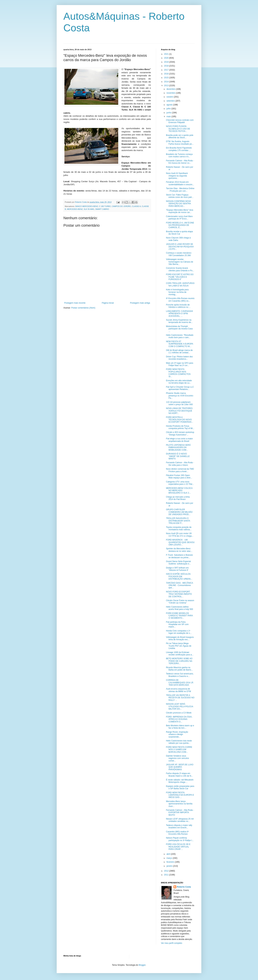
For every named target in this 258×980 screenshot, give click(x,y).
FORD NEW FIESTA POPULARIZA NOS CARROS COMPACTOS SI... (178, 373)
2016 (167, 74)
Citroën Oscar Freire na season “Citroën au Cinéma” (180, 602)
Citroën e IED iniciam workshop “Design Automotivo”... (180, 433)
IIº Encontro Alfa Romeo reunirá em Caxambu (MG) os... (180, 300)
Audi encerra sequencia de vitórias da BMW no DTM (178, 690)
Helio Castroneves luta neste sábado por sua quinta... (179, 742)
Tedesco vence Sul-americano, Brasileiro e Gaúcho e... (180, 675)
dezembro (171, 89)
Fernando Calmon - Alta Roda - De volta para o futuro (180, 464)
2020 (167, 58)
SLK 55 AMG (89, 209)
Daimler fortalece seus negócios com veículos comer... (177, 758)
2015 (167, 78)
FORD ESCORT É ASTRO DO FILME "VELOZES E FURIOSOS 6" (180, 277)
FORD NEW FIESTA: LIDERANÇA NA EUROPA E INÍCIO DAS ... (180, 795)
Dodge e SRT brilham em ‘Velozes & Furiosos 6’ (177, 569)
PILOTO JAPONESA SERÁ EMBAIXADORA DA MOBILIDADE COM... (178, 447)
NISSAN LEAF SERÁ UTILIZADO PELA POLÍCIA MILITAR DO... (180, 706)
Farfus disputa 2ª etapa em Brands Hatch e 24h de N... (179, 775)
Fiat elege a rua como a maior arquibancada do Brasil (179, 440)
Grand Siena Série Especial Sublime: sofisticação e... (178, 563)
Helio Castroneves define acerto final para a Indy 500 (179, 608)
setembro (171, 101)
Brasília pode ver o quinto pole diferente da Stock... (180, 136)
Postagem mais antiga (140, 303)
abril (169, 854)
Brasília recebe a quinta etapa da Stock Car (179, 233)
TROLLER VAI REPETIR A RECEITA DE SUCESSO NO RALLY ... (180, 698)
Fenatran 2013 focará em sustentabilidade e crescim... (180, 183)
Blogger (142, 965)
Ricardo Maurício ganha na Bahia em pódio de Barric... (179, 669)
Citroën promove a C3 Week (179, 713)
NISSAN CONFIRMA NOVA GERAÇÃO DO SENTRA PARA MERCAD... (178, 204)
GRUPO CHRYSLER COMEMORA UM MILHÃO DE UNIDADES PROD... (179, 512)
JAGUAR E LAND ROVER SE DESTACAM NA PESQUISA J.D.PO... (180, 247)
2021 (167, 54)
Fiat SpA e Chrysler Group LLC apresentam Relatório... (180, 388)
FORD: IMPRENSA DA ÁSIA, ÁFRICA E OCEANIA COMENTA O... (179, 719)
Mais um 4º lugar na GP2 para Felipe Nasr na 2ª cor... (180, 364)
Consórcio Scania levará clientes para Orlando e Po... (180, 269)
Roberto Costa (184, 887)
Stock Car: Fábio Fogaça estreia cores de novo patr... (180, 196)
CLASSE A (136, 206)
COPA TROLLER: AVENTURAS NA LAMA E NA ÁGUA (180, 284)
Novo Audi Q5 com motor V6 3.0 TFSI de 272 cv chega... (180, 535)
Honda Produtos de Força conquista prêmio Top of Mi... (180, 427)
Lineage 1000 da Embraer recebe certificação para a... (180, 654)
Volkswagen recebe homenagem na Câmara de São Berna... (180, 262)
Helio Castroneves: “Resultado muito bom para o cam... (180, 336)
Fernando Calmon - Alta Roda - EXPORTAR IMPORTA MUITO (180, 813)
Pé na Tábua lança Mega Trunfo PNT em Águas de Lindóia (179, 646)
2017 (167, 70)
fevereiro (171, 862)
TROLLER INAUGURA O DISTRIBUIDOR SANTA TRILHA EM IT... (178, 521)
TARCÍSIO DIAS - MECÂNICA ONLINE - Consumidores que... (179, 585)
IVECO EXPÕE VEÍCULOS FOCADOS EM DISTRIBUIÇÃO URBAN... (179, 576)
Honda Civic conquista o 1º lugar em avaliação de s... (179, 632)
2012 (167, 871)
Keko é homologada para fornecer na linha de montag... (177, 292)
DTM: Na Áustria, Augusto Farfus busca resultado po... (180, 143)
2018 (167, 66)
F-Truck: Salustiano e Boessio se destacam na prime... (179, 556)
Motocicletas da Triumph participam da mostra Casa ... (179, 329)
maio (169, 117)
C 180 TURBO (105, 206)
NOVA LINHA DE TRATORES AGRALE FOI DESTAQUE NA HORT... (179, 411)
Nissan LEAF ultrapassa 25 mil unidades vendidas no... (180, 820)
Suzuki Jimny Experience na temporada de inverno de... (179, 321)
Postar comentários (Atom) (83, 308)
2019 (167, 62)
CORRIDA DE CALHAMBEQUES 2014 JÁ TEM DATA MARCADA (180, 683)
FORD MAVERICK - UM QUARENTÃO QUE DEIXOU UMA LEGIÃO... (180, 542)
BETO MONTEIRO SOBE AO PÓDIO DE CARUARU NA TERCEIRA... (179, 661)
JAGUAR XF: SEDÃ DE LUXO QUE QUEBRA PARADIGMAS (180, 767)
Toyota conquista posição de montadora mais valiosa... (179, 528)
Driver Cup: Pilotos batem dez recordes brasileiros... (179, 358)
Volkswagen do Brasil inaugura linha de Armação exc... (180, 638)
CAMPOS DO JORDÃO (121, 206)
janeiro (170, 866)
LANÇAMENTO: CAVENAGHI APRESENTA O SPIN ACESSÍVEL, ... (179, 314)
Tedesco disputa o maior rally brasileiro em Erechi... (179, 826)
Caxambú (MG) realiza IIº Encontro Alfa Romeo (177, 833)
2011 (167, 875)
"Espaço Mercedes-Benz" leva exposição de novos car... (180, 211)
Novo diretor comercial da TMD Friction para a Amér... (180, 470)
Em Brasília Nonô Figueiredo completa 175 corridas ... (179, 149)
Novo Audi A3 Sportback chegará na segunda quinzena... (177, 176)
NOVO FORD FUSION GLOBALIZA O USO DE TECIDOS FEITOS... (178, 129)
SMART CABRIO (102, 209)
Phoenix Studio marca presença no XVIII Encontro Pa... (180, 396)
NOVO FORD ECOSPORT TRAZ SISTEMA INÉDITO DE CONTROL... (179, 594)
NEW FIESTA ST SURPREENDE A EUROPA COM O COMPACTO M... (180, 344)
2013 (167, 86)
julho (169, 109)
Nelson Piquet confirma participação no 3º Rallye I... (180, 839)
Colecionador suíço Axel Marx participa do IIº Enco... (179, 218)
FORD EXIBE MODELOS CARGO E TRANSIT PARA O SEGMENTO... (179, 616)
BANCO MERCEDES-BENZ (87, 206)
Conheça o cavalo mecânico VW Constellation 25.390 (179, 254)
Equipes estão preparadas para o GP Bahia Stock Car (180, 787)
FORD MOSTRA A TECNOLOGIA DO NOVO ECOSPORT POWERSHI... (180, 420)
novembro (171, 93)
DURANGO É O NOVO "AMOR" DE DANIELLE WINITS (178, 456)
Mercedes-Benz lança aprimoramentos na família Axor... (179, 804)
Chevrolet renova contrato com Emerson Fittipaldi (180, 121)
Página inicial (108, 303)
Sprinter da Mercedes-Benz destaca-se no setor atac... (179, 550)
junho (169, 113)
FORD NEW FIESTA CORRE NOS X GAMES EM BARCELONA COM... (179, 750)
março (170, 858)
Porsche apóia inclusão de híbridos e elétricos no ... (178, 306)
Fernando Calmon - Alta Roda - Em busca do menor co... (180, 162)
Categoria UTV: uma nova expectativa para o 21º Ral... (180, 483)
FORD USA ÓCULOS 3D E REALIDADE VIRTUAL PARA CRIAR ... (178, 847)
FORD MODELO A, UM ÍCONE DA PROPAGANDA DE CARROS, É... (180, 225)
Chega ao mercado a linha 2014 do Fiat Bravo (178, 498)
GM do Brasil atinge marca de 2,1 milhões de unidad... (179, 351)
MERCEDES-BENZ (75, 209)
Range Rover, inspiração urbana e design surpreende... (177, 734)
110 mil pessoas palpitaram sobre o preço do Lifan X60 (179, 403)
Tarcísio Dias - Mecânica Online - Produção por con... (180, 190)
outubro (170, 97)
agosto (170, 105)
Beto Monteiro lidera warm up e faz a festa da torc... (180, 727)
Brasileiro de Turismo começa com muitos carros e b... (179, 155)
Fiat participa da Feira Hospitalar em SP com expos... (177, 624)
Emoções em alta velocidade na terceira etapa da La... (179, 382)
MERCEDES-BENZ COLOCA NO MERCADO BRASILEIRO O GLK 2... (179, 491)
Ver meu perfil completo (172, 943)
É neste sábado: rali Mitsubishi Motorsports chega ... (180, 781)
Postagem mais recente (75, 303)
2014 (167, 82)
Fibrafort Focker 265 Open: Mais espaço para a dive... (179, 477)
